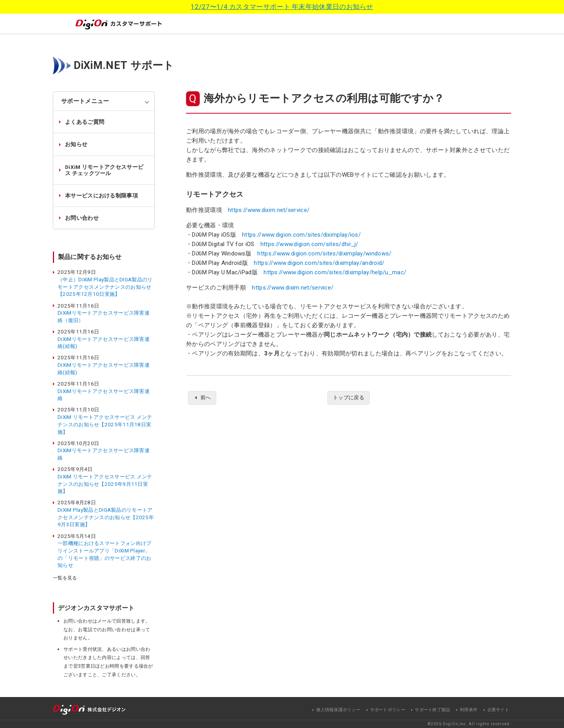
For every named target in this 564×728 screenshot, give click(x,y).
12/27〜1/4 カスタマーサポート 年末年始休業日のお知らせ (282, 7)
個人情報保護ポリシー (338, 710)
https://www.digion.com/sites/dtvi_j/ (309, 244)
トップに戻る (349, 398)
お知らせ (76, 144)
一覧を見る (65, 578)
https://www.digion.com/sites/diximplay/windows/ (324, 254)
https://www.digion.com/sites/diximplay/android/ (319, 263)
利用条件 (469, 710)
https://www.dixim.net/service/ (269, 210)
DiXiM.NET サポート (124, 65)
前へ (207, 398)
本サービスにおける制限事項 (101, 196)
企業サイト (498, 710)
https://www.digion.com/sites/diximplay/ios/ (301, 235)
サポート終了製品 (432, 710)
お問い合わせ (82, 218)
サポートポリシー (388, 710)
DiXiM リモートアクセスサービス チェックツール (104, 170)
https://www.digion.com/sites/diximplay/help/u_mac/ (335, 272)
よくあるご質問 (85, 122)
